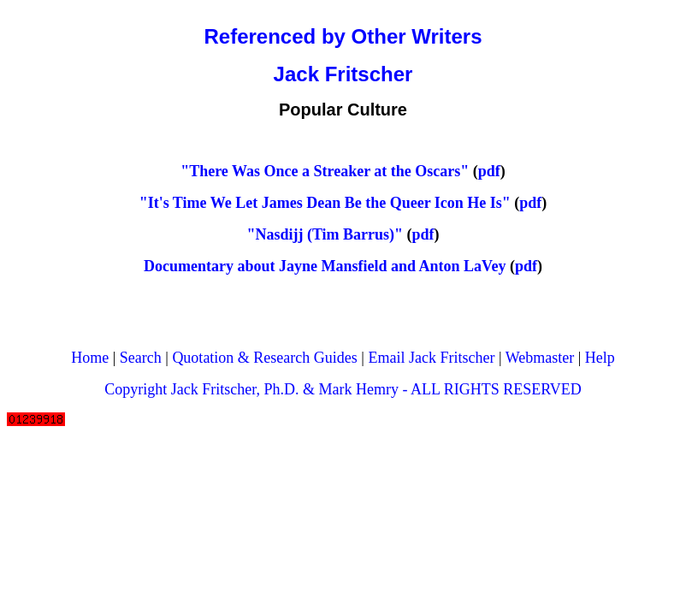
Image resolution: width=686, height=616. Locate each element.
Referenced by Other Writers (343, 36)
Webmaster (540, 358)
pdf (489, 171)
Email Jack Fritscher (431, 358)
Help (600, 358)
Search (141, 358)
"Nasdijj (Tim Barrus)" (325, 234)
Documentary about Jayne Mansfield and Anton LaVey (325, 266)
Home (90, 358)
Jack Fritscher (343, 74)
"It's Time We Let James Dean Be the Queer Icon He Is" (325, 203)
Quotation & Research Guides (264, 358)
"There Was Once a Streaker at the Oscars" (325, 171)
